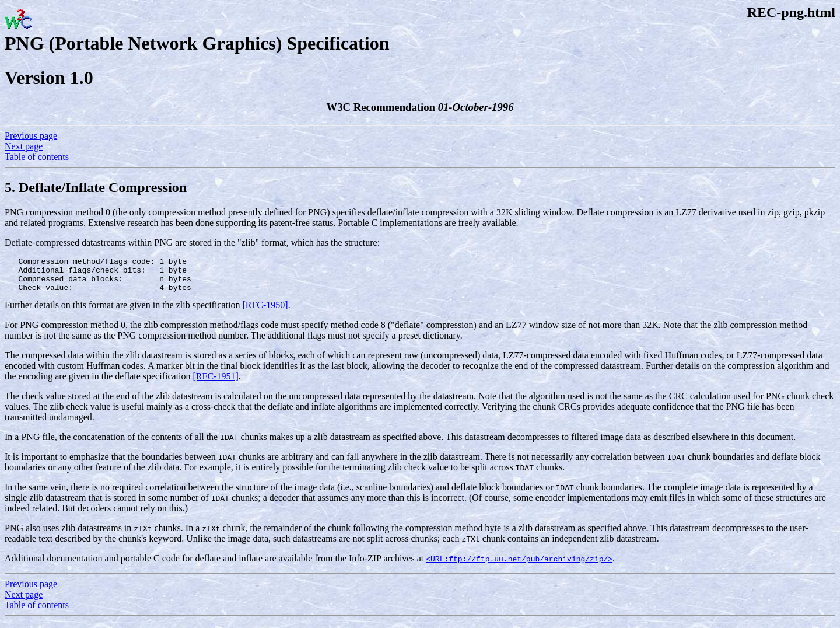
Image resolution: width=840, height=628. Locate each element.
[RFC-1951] (216, 383)
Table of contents (37, 157)
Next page (24, 146)
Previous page (31, 136)
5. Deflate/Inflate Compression (96, 187)
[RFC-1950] (265, 312)
